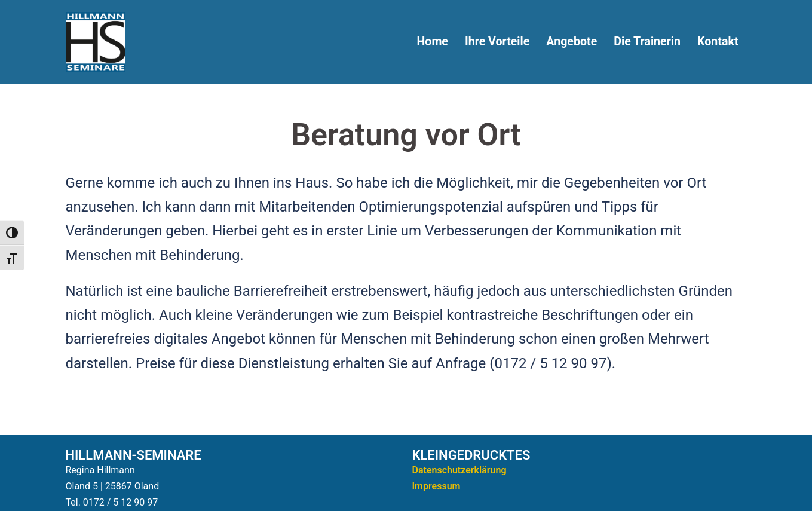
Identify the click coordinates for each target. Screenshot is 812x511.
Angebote (572, 42)
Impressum (436, 486)
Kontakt (718, 42)
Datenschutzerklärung (459, 470)
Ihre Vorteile (497, 42)
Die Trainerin (647, 42)
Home (432, 42)
